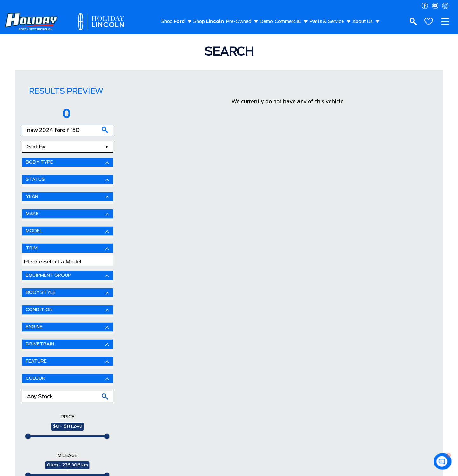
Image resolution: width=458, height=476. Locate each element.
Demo (266, 22)
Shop (173, 22)
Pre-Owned (239, 22)
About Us (363, 22)
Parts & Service (327, 22)
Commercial (288, 22)
